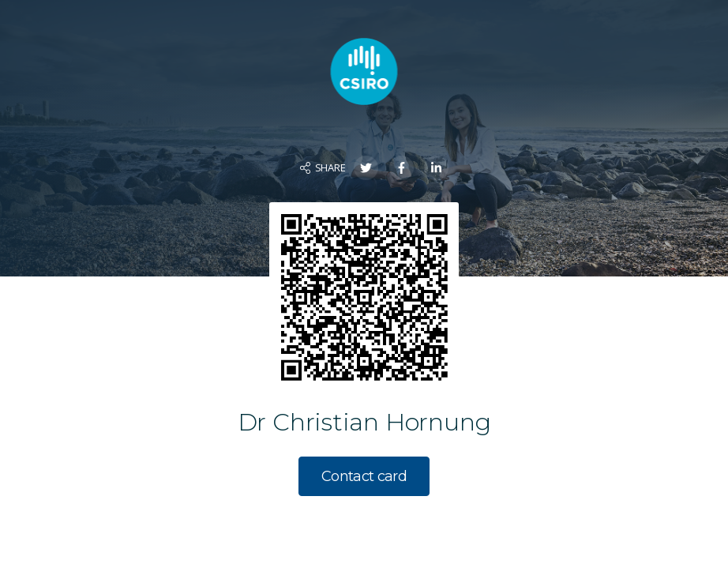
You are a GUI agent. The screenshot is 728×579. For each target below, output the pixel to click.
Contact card (364, 476)
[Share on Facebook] (402, 168)
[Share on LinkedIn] (436, 168)
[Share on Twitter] (366, 168)
